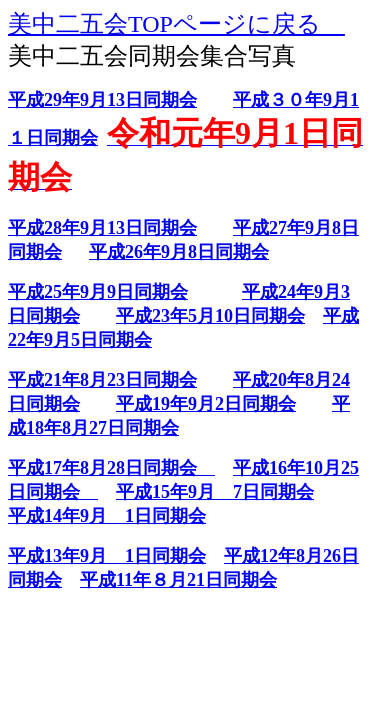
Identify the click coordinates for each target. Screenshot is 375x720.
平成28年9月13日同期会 (102, 228)
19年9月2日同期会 (224, 404)
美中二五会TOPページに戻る (176, 24)
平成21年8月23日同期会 (102, 380)
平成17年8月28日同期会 (111, 468)
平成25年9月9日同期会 (98, 292)
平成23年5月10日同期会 (210, 316)
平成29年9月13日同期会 (102, 100)
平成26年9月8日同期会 (179, 252)
